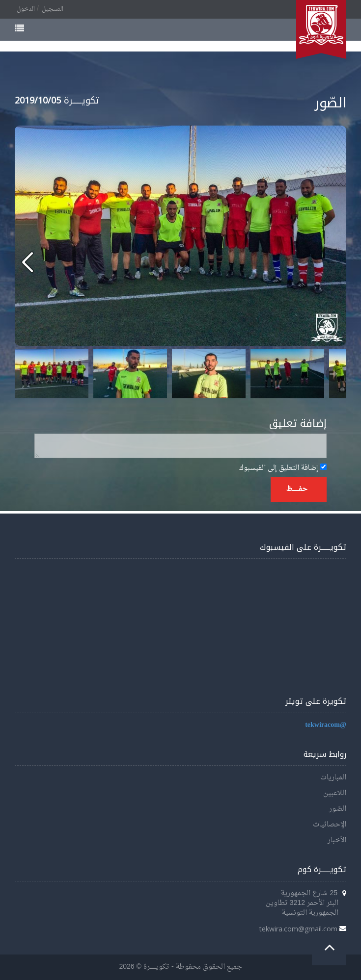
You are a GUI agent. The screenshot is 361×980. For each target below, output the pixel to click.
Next (333, 374)
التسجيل (53, 9)
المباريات (333, 778)
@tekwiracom (326, 725)
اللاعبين (335, 793)
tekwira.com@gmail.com (298, 929)
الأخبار (337, 840)
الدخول (26, 9)
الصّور (338, 809)
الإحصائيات (330, 825)
